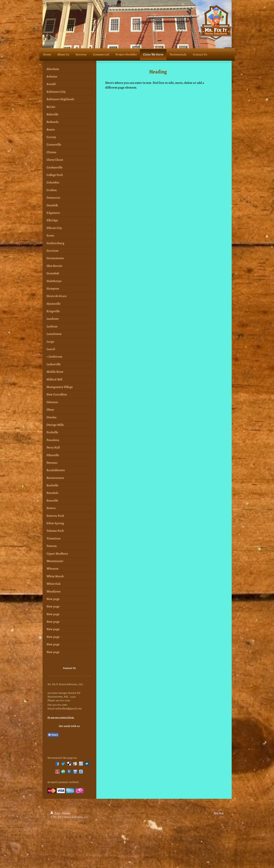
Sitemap (66, 813)
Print (55, 813)
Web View (219, 813)
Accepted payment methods (63, 782)
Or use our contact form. (61, 717)
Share (53, 735)
